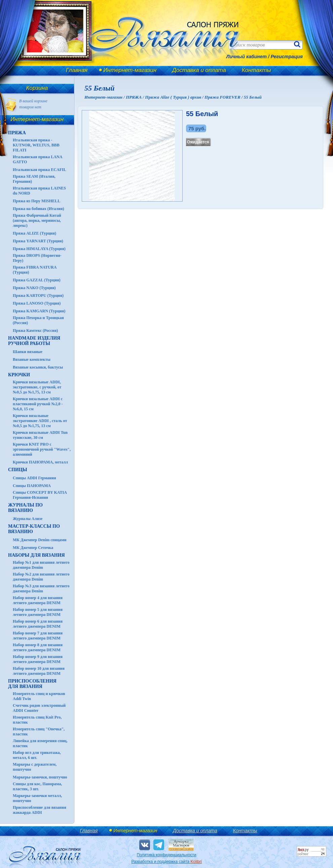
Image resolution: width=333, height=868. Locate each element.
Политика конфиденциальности (166, 855)
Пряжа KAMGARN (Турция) (39, 311)
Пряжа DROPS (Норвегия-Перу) (37, 258)
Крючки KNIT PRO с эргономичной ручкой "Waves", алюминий (42, 449)
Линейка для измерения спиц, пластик (40, 743)
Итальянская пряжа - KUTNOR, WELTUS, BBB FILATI (36, 145)
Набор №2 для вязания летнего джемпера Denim (41, 577)
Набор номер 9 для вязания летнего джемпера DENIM (38, 659)
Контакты (256, 70)
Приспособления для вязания (32, 684)
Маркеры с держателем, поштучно (35, 767)
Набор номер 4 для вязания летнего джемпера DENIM (38, 600)
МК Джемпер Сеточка (33, 548)
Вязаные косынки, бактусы (38, 367)
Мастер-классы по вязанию (34, 529)
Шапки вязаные (28, 352)
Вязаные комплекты (32, 359)
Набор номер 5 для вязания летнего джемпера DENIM (38, 612)
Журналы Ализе (28, 519)
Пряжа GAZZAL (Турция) (37, 280)
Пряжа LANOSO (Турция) (37, 303)
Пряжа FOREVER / (224, 97)
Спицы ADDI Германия (34, 478)
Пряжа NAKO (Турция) (34, 288)
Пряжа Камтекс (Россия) (35, 331)
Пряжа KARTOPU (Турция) (38, 296)
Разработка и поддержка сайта (166, 862)
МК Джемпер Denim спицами (40, 540)
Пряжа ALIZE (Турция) (34, 233)
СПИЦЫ (18, 470)
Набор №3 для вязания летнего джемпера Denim (41, 588)
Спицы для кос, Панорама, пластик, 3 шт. (37, 786)
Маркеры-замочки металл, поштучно (37, 798)
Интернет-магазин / (105, 97)
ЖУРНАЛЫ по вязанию (25, 508)
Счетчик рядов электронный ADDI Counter (39, 708)
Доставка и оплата (199, 70)
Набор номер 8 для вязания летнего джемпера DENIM (38, 647)
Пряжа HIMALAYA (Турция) (39, 249)
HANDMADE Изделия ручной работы (34, 341)
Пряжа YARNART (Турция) (38, 241)
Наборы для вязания (36, 555)
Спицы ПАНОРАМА (32, 486)
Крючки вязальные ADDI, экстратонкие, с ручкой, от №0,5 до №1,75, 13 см (37, 387)
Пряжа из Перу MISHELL (36, 201)
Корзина (37, 88)
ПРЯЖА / (135, 97)
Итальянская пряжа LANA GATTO (38, 159)
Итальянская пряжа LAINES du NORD (39, 191)
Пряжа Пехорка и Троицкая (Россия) (38, 320)
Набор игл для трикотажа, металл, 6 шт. (37, 755)
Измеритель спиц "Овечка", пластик (39, 732)
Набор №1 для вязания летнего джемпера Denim (41, 565)
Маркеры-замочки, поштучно (40, 777)
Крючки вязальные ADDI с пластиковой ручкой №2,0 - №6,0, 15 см (38, 404)
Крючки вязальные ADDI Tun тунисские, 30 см (40, 435)
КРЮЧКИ (19, 375)
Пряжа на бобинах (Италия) (38, 209)
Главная (77, 70)
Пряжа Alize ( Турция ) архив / (175, 97)
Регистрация (287, 57)
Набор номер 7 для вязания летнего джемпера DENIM (38, 636)
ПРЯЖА (17, 133)
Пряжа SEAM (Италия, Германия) (34, 179)
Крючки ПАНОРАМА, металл (40, 462)
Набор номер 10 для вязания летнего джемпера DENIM (39, 671)
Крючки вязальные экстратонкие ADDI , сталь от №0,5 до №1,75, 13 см (40, 421)
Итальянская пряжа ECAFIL (40, 170)
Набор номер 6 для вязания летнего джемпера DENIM (38, 624)
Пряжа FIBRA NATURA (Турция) (35, 270)
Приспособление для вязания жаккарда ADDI (40, 810)
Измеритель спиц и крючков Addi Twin (39, 696)
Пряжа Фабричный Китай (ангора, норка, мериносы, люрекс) (37, 220)
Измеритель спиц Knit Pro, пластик (37, 720)
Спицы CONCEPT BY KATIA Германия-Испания (40, 495)
